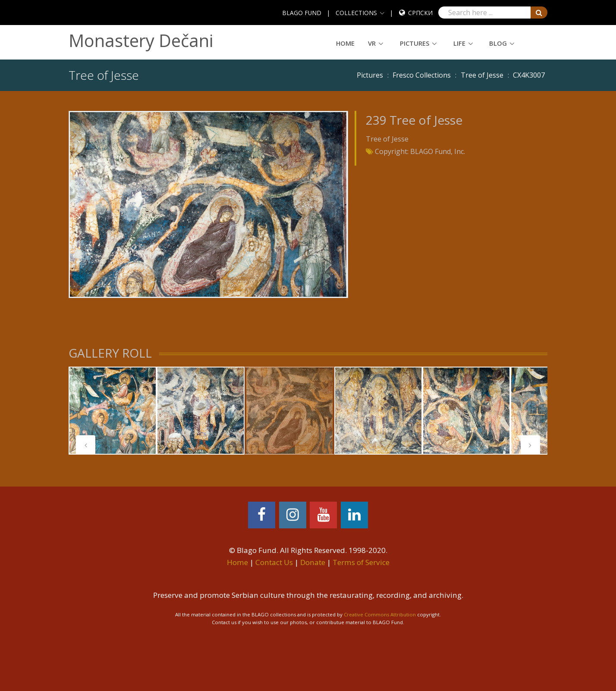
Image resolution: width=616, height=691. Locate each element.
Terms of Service (361, 562)
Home (345, 43)
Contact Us (274, 562)
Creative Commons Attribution (380, 614)
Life (459, 43)
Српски (420, 13)
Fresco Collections (422, 75)
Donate (313, 562)
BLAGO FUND (302, 13)
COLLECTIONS (356, 13)
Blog (498, 43)
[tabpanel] (113, 411)
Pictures (415, 43)
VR (372, 43)
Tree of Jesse (482, 75)
